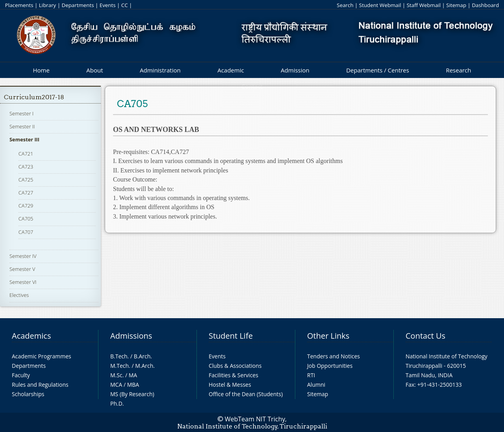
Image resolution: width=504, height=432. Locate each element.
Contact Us (425, 336)
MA (133, 375)
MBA (133, 385)
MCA (116, 385)
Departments (78, 5)
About (94, 70)
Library (47, 5)
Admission (295, 70)
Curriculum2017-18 (34, 97)
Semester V (22, 269)
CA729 (26, 206)
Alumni (316, 385)
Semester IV (23, 256)
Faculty (21, 375)
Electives (19, 295)
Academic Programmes (42, 356)
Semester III (24, 139)
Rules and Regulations (40, 385)
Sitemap (456, 5)
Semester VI (23, 282)
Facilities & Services (233, 375)
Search (345, 5)
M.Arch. (145, 366)
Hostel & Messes (230, 385)
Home (41, 70)
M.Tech (120, 366)
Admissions (131, 336)
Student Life (231, 336)
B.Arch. (143, 356)
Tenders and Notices (334, 356)
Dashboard (485, 5)
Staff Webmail (424, 5)
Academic (231, 70)
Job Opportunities (330, 366)
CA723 (26, 167)
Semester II (22, 126)
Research (458, 70)
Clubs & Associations (235, 366)
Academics (31, 336)
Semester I (21, 113)
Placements (19, 5)
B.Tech (119, 356)
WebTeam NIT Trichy (255, 419)
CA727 (26, 193)
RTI (311, 375)
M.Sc (116, 375)
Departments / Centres (378, 70)
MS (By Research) (132, 394)
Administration (160, 70)
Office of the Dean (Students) (246, 394)
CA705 (26, 219)
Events (108, 5)
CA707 (26, 232)
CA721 (26, 154)
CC (125, 5)
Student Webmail (380, 5)
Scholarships (28, 394)
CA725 (26, 180)
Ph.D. (117, 403)
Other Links (328, 336)
